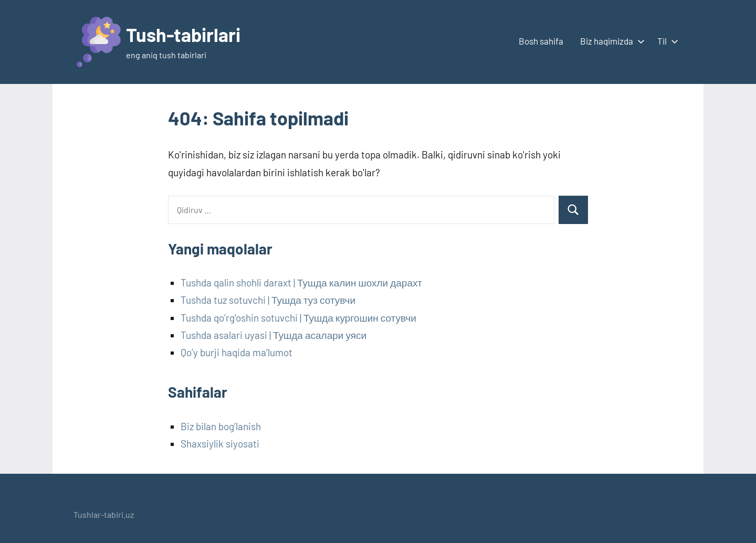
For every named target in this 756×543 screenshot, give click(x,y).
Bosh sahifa (541, 41)
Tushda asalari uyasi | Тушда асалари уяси (274, 335)
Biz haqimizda (610, 41)
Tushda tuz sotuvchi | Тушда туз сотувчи (268, 300)
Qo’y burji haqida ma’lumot (237, 352)
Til (666, 41)
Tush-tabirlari (183, 34)
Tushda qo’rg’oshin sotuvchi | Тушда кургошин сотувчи (298, 318)
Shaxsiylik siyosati (220, 444)
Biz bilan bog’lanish (221, 426)
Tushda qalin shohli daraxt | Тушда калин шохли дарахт (301, 283)
